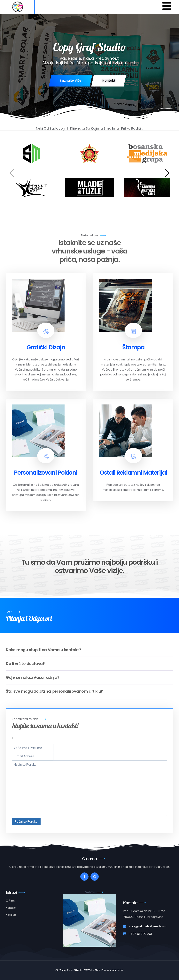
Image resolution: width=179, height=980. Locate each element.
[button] (167, 173)
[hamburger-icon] (167, 7)
